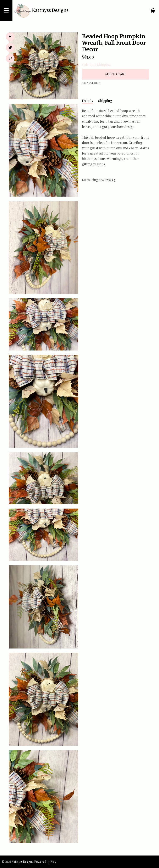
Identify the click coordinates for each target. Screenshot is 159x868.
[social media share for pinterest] (10, 59)
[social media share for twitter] (10, 48)
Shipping (105, 101)
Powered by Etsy (45, 862)
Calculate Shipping (96, 64)
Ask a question (91, 83)
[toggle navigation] (6, 10)
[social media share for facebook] (10, 37)
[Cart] (153, 12)
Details (88, 101)
